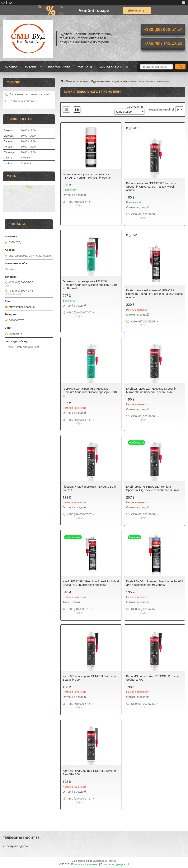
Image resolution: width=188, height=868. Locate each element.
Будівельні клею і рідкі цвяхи (109, 81)
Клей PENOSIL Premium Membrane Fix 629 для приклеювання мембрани (155, 583)
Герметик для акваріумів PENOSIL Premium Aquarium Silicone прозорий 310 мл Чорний (90, 285)
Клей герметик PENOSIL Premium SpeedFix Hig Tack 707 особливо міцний (153, 488)
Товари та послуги (77, 81)
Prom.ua (112, 861)
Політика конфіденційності (115, 864)
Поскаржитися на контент (85, 864)
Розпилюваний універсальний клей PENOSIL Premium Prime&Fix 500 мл (87, 176)
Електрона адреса (16, 846)
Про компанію (59, 67)
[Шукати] (180, 67)
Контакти (85, 67)
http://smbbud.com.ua (22, 307)
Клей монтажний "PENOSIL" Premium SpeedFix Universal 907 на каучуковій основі (151, 187)
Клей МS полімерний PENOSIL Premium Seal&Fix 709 (89, 678)
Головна (10, 67)
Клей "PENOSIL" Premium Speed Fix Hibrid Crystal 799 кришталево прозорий (91, 583)
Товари (30, 67)
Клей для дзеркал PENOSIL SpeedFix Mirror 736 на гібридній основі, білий (151, 390)
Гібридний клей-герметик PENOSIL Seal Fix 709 (89, 488)
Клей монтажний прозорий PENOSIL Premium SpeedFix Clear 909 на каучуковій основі (154, 294)
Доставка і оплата (114, 67)
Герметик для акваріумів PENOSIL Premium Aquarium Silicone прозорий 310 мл (90, 392)
